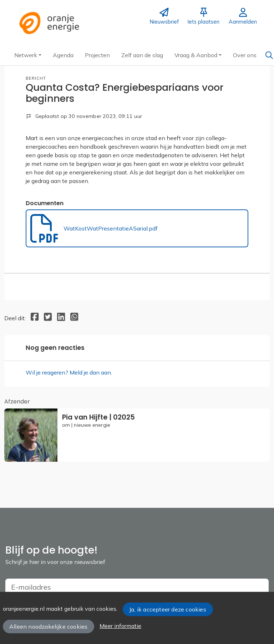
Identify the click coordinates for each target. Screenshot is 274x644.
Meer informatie (120, 626)
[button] (28, 55)
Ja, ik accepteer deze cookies (168, 609)
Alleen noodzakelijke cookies (48, 626)
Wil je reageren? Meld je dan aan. (69, 372)
